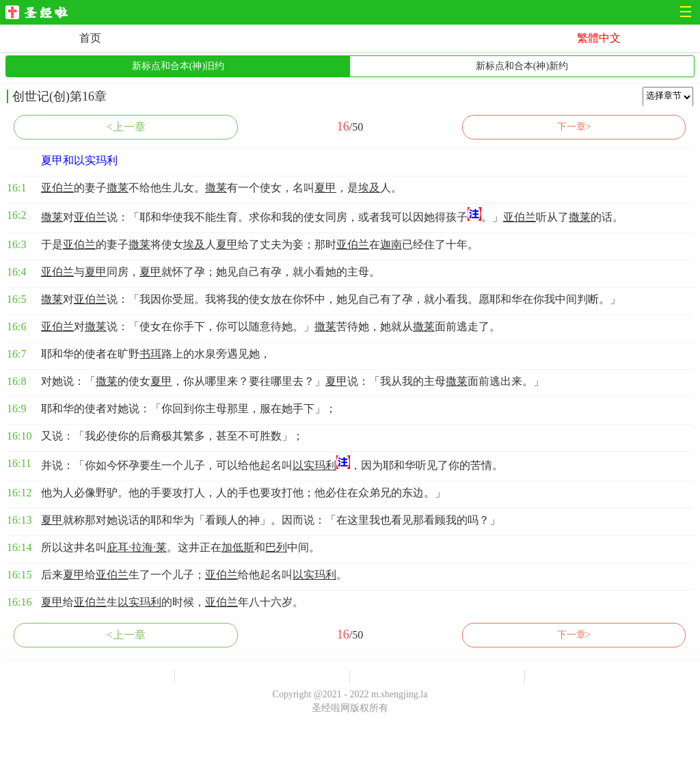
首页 (90, 38)
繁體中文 (599, 38)
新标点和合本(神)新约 (522, 66)
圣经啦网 (41, 13)
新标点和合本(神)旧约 (178, 66)
